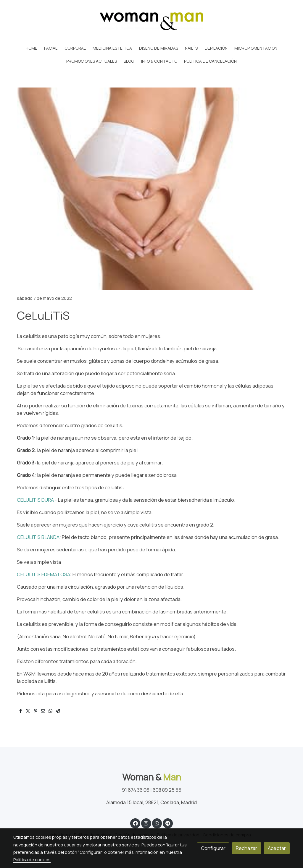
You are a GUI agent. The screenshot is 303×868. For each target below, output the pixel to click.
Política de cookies (32, 859)
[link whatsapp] (157, 823)
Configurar (213, 848)
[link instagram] (146, 823)
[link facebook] (135, 823)
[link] (151, 21)
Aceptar (277, 848)
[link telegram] (168, 823)
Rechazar (246, 848)
